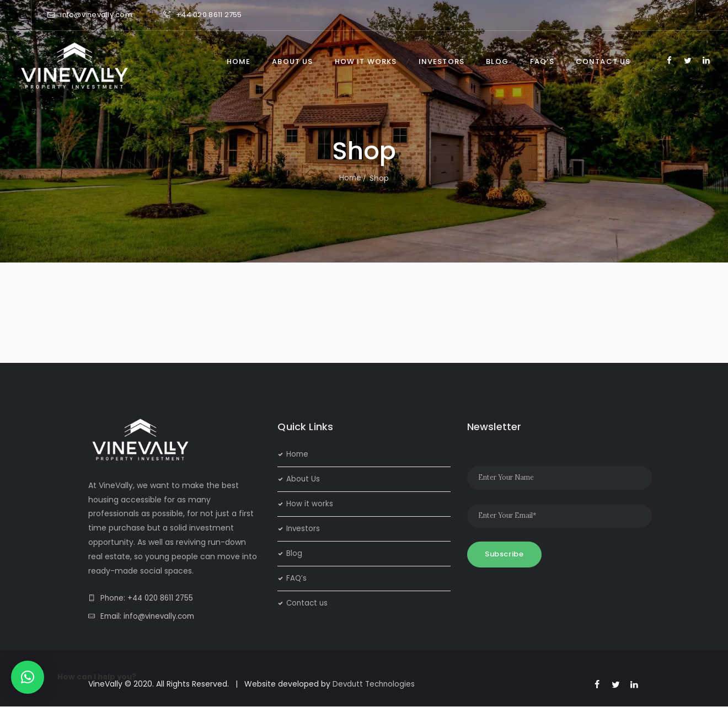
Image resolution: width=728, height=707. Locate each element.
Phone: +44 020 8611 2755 (149, 598)
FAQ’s (297, 578)
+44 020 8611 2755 (209, 15)
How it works (310, 504)
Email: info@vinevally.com (150, 616)
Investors (304, 528)
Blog (294, 553)
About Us (303, 479)
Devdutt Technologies (375, 684)
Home (350, 178)
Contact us (308, 603)
